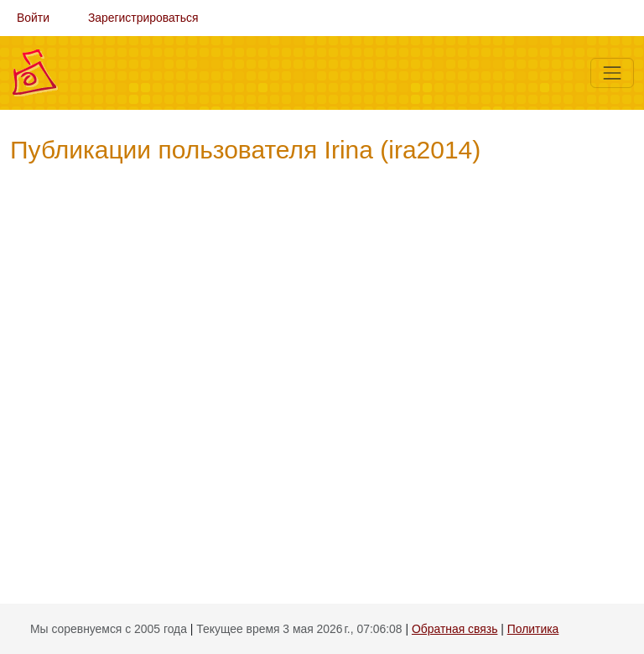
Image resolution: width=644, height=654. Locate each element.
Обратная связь (454, 629)
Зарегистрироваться (143, 18)
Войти (33, 18)
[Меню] (612, 73)
